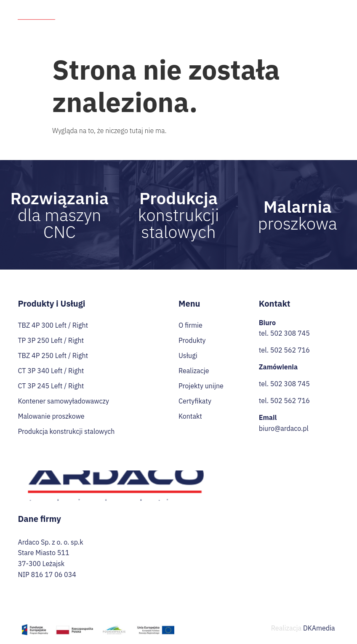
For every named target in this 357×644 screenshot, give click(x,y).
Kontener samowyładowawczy (63, 401)
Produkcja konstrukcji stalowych (66, 431)
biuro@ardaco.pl (284, 428)
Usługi (228, 10)
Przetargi (226, 25)
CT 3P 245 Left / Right (51, 386)
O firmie (145, 10)
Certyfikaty (291, 25)
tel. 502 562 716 (284, 350)
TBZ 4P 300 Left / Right (53, 325)
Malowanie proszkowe (51, 416)
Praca (257, 25)
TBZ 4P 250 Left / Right (53, 355)
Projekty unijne (313, 10)
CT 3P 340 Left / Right (51, 371)
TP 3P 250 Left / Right (51, 340)
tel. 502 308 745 (284, 333)
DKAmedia (319, 628)
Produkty (186, 10)
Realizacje (267, 10)
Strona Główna (103, 10)
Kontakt (328, 25)
